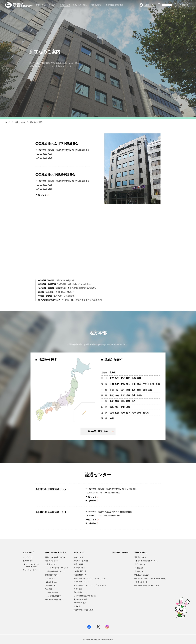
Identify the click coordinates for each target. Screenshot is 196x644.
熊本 (128, 413)
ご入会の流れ (50, 578)
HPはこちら (42, 195)
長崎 (123, 413)
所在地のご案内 (79, 568)
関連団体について (80, 575)
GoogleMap (92, 500)
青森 (112, 378)
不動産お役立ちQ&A (142, 575)
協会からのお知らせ (81, 5)
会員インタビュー (52, 582)
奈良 (134, 395)
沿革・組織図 (79, 564)
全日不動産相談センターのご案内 (147, 586)
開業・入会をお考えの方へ (47, 5)
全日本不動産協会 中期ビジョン (85, 596)
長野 (128, 390)
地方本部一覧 (81, 571)
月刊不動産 (78, 589)
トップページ (28, 557)
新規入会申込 (53, 592)
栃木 (117, 384)
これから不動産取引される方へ (146, 561)
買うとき (140, 568)
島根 (117, 401)
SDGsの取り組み (80, 603)
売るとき (140, 571)
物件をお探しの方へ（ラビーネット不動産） (151, 579)
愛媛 (123, 407)
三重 (150, 390)
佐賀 (117, 413)
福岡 (112, 413)
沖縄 (112, 418)
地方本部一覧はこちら (101, 431)
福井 (123, 390)
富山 (112, 390)
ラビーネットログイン (31, 570)
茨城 (112, 384)
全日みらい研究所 (80, 599)
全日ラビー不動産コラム (54, 600)
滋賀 (112, 395)
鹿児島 (146, 413)
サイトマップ (28, 552)
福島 (139, 378)
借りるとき (141, 564)
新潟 (158, 384)
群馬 (123, 384)
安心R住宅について (81, 592)
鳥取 (112, 401)
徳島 (112, 407)
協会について (65, 5)
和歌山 (140, 395)
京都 (117, 395)
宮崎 (139, 413)
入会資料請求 (183, 5)
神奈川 (146, 384)
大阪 (123, 395)
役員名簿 (77, 606)
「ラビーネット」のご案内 (58, 568)
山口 (134, 401)
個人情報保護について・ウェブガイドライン (90, 585)
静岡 (139, 390)
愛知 (145, 390)
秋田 (128, 378)
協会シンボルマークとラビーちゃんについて (90, 578)
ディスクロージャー (81, 582)
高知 (128, 407)
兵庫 (128, 395)
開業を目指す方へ (52, 575)
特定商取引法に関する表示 (83, 610)
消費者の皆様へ (97, 5)
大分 (134, 413)
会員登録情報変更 (55, 596)
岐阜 (134, 390)
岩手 (117, 378)
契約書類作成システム (56, 571)
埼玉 (128, 384)
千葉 (134, 384)
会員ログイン (28, 561)
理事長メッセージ (52, 561)
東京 (139, 384)
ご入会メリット (51, 564)
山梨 (152, 384)
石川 (117, 390)
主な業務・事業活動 (81, 561)
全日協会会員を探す (142, 582)
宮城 (123, 378)
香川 (117, 407)
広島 (128, 401)
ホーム (8, 122)
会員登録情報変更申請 (114, 5)
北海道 (113, 373)
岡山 (123, 401)
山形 (134, 378)
